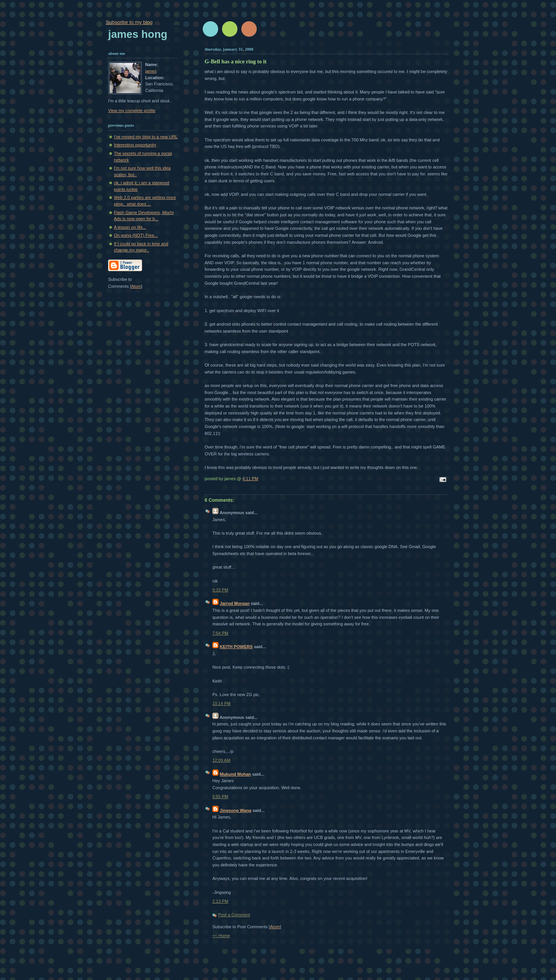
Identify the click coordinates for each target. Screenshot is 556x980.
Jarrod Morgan (235, 603)
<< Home (221, 936)
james (151, 71)
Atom (275, 927)
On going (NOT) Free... (136, 235)
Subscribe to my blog (129, 22)
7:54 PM (220, 633)
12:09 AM (221, 760)
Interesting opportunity (135, 145)
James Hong (138, 34)
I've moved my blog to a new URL (146, 137)
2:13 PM (220, 901)
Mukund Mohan (235, 774)
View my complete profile (132, 110)
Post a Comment (234, 915)
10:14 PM (221, 703)
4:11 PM (250, 479)
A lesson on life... (130, 227)
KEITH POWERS (236, 647)
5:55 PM (220, 797)
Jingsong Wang (236, 810)
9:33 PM (220, 590)
